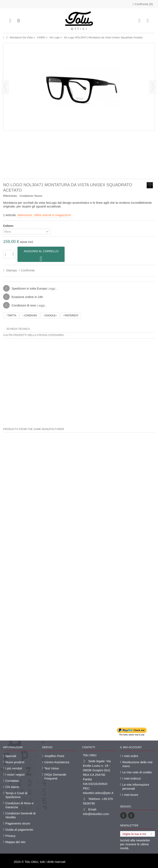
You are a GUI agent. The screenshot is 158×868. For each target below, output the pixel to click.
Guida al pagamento (19, 830)
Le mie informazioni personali (136, 787)
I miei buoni (130, 795)
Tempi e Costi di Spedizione (16, 795)
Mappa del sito (15, 842)
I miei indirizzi (132, 778)
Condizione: (27, 196)
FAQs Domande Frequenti (55, 776)
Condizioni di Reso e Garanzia (20, 805)
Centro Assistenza (57, 762)
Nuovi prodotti (15, 762)
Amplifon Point (54, 756)
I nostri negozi (15, 774)
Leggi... (53, 288)
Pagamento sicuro (18, 823)
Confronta (28, 270)
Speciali (11, 756)
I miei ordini (130, 756)
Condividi (30, 316)
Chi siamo (12, 787)
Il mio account (131, 747)
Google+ (50, 316)
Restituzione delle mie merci (138, 764)
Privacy (10, 836)
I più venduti (14, 768)
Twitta (11, 316)
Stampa (11, 270)
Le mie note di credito (137, 772)
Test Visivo (52, 768)
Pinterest (71, 316)
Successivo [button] (153, 87)
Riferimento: (10, 196)
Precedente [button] (5, 87)
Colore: (9, 226)
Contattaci (12, 781)
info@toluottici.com (96, 814)
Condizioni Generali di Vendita (20, 815)
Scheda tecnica (18, 329)
